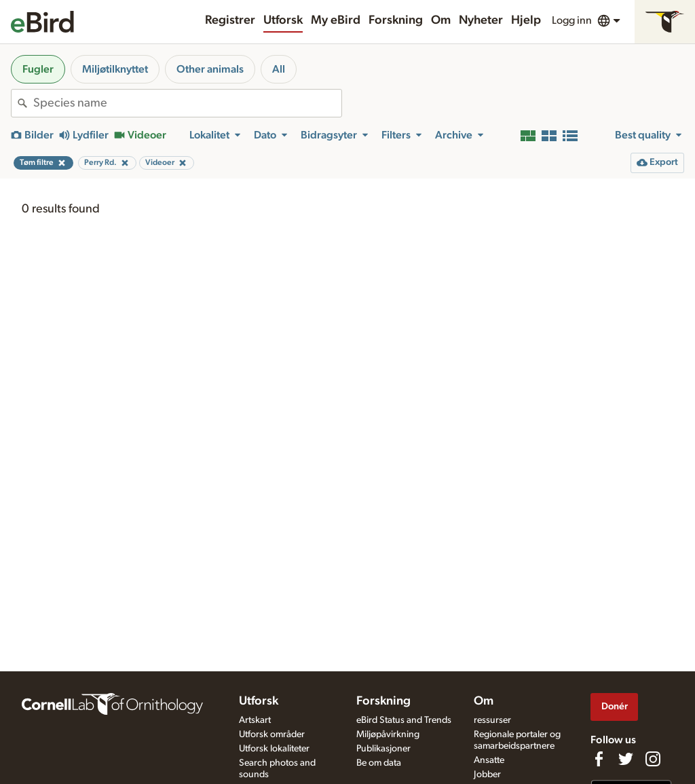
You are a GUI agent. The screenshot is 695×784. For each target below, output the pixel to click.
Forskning (396, 20)
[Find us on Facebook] (599, 759)
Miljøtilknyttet (115, 69)
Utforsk (283, 20)
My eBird (336, 20)
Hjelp (526, 20)
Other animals (210, 69)
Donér (615, 706)
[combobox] (187, 103)
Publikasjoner (383, 749)
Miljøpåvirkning (388, 734)
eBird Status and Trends (404, 720)
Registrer (230, 20)
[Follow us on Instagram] (653, 759)
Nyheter (481, 20)
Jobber (487, 774)
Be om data (379, 763)
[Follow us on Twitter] (626, 759)
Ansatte (489, 760)
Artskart (255, 720)
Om (441, 20)
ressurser (492, 720)
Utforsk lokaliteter (274, 749)
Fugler (38, 69)
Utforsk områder (272, 734)
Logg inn (572, 20)
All (279, 69)
